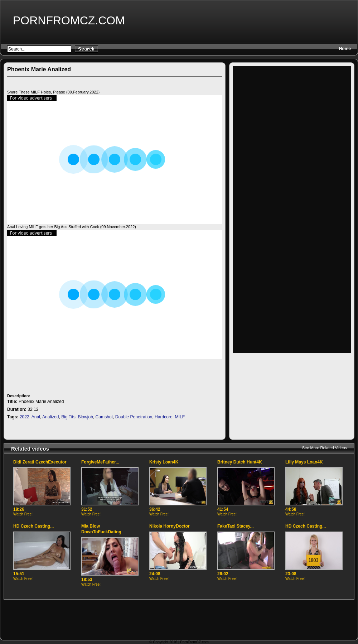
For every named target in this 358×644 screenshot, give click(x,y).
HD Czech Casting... (33, 526)
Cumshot (104, 417)
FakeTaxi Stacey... (236, 526)
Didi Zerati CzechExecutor (40, 462)
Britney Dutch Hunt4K (240, 462)
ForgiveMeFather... (100, 462)
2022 (25, 417)
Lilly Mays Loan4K (304, 462)
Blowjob (86, 417)
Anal (36, 417)
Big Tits (68, 417)
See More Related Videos (325, 448)
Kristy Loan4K (164, 462)
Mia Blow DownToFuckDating (101, 529)
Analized (50, 417)
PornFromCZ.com (69, 20)
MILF (180, 417)
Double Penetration (134, 417)
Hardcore (164, 417)
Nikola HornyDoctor (170, 526)
